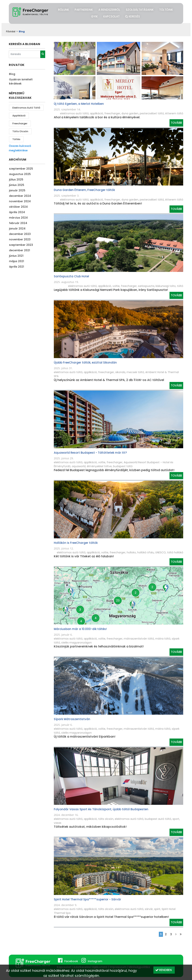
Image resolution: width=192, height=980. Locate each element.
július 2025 (16, 180)
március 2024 (18, 218)
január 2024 (17, 229)
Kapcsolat (111, 16)
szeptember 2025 (21, 169)
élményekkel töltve (99, 466)
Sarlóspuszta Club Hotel (71, 276)
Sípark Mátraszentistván (72, 719)
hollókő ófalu (146, 552)
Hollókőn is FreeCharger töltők (76, 543)
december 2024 (20, 196)
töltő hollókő (175, 552)
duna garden (130, 113)
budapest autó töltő (158, 819)
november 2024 (20, 201)
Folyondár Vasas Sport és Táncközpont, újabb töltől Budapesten (101, 809)
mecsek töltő (135, 372)
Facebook (71, 961)
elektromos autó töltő (26, 108)
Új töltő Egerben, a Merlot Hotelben (79, 104)
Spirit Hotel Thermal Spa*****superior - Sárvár (87, 899)
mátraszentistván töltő (139, 639)
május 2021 (16, 261)
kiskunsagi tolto (166, 286)
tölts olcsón (20, 131)
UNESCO (160, 552)
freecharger (20, 123)
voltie (116, 286)
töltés (16, 139)
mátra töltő (163, 639)
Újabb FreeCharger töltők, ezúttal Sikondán (85, 363)
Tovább (176, 123)
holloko (131, 552)
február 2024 (18, 223)
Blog (12, 74)
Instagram (95, 961)
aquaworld (79, 466)
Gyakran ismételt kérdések (21, 81)
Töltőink (166, 10)
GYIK (94, 16)
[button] (164, 970)
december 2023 (20, 234)
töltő (180, 286)
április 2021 (16, 267)
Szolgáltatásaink (140, 10)
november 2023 (20, 239)
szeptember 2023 (21, 245)
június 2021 (16, 256)
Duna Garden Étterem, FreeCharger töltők (84, 190)
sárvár (149, 909)
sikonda (120, 372)
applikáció (19, 116)
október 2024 (18, 207)
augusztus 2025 (20, 174)
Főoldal (11, 31)
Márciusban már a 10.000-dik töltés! (80, 629)
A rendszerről (109, 10)
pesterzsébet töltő (152, 113)
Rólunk (64, 10)
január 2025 (17, 190)
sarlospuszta (146, 286)
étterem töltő (174, 113)
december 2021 (19, 250)
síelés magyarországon (76, 643)
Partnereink (84, 10)
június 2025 (17, 185)
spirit (157, 909)
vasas (58, 823)
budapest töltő (123, 466)
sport (176, 819)
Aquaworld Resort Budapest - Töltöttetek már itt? (90, 453)
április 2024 (17, 212)
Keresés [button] (133, 16)
